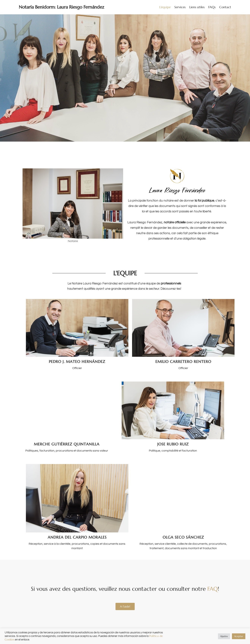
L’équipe (165, 7)
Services (180, 7)
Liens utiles (197, 7)
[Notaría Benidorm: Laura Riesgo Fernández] (61, 7)
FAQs (212, 7)
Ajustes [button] (224, 636)
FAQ (213, 589)
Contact (225, 7)
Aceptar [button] (239, 636)
